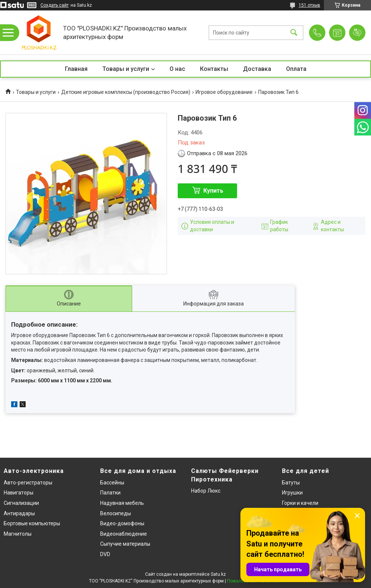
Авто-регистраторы (28, 483)
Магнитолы (18, 534)
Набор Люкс (206, 491)
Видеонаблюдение (124, 534)
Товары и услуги (126, 69)
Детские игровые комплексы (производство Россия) (126, 92)
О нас (177, 69)
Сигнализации (21, 503)
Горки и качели (300, 503)
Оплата (296, 69)
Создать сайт (55, 5)
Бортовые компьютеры (32, 523)
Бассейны (112, 483)
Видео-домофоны (122, 523)
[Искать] (294, 32)
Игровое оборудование (224, 92)
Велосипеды (116, 513)
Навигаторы (19, 493)
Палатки (110, 493)
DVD (105, 554)
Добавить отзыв (357, 33)
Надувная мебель (122, 503)
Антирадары (19, 513)
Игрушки (292, 493)
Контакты (214, 69)
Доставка (257, 69)
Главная (76, 69)
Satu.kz (218, 574)
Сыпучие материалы (125, 544)
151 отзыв (309, 5)
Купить (213, 191)
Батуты (291, 483)
